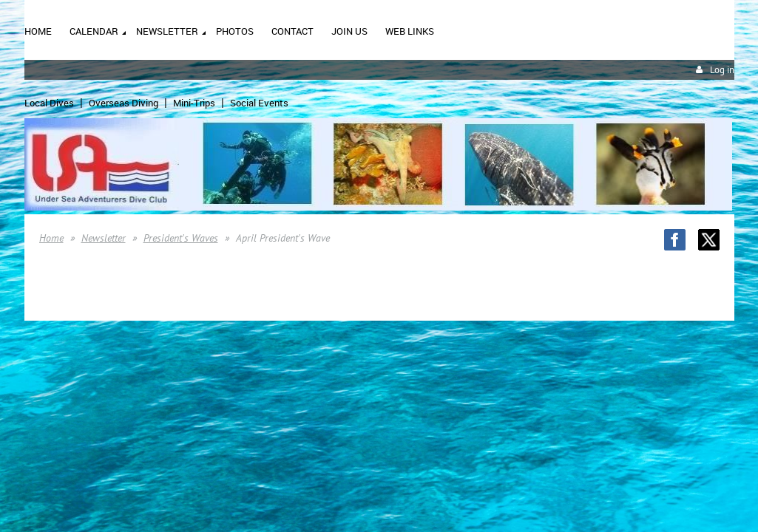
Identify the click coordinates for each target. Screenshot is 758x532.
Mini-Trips (194, 103)
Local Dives (49, 103)
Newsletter (104, 238)
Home (51, 238)
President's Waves (181, 238)
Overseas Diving (123, 103)
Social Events (259, 103)
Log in (722, 70)
